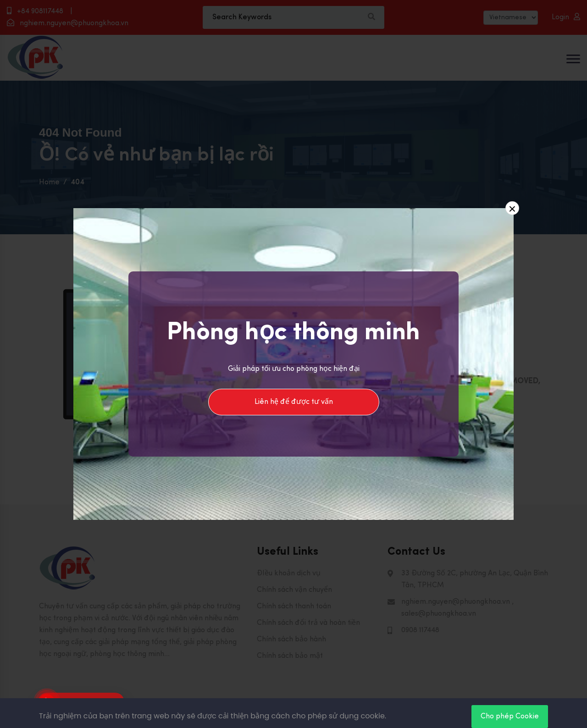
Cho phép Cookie (510, 717)
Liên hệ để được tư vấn (294, 402)
